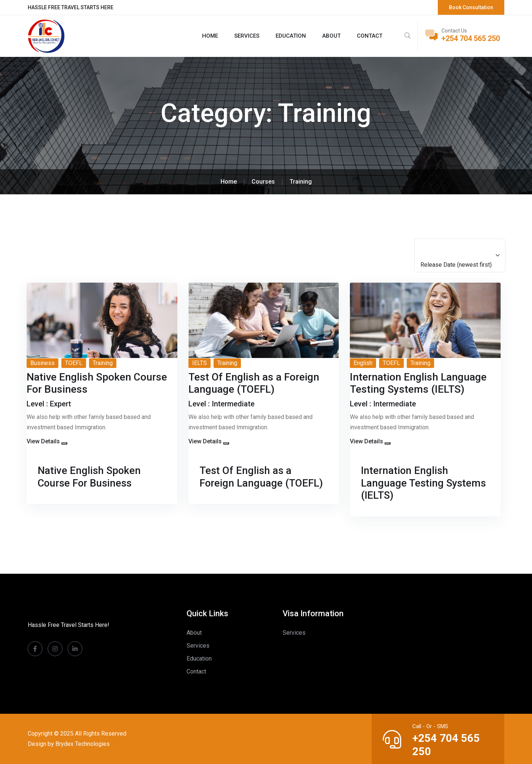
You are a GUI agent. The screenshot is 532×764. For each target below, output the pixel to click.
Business (42, 363)
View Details (43, 441)
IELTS (199, 363)
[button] (64, 443)
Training (103, 363)
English (363, 363)
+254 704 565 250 (471, 38)
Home (210, 36)
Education (291, 36)
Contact (370, 36)
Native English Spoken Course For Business (90, 477)
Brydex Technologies (83, 744)
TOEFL (74, 363)
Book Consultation (471, 7)
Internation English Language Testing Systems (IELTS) (424, 483)
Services (247, 36)
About (331, 36)
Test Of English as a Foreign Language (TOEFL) (261, 477)
